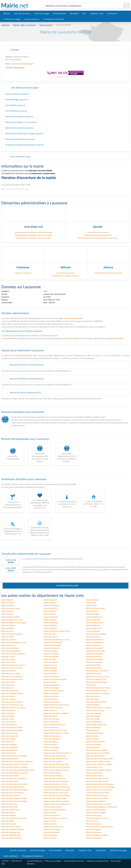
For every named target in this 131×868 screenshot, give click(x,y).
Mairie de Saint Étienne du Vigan (56, 764)
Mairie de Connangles (95, 659)
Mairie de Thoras (93, 821)
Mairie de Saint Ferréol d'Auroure (57, 767)
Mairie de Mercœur (51, 727)
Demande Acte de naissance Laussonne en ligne (33, 232)
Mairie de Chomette (52, 693)
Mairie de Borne (8, 631)
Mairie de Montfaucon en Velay (56, 733)
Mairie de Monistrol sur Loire (55, 730)
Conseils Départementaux (74, 861)
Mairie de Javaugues (52, 685)
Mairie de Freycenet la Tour (12, 679)
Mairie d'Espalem (50, 671)
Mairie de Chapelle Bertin (54, 691)
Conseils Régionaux (35, 861)
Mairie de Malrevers (51, 722)
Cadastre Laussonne (23, 273)
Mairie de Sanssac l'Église (96, 813)
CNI (84, 13)
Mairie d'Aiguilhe (50, 600)
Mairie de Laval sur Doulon (12, 702)
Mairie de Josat (7, 688)
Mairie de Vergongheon (11, 832)
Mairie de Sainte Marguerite (55, 810)
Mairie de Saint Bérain (10, 759)
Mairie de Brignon (93, 705)
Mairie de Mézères (93, 727)
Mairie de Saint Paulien (10, 795)
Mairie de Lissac (8, 719)
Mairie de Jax (91, 685)
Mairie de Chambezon (95, 640)
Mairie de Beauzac (93, 620)
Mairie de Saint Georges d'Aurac (56, 770)
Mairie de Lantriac (51, 699)
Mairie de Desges (50, 668)
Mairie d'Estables (8, 716)
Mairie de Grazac (50, 682)
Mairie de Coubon (51, 662)
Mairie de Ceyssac (51, 637)
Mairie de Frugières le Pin (96, 679)
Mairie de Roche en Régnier (97, 750)
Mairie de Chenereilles (95, 654)
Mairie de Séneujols (94, 815)
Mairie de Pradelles (9, 744)
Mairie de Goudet (8, 682)
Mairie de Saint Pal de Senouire (56, 793)
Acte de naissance (22, 13)
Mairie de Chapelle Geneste (12, 693)
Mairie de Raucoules (52, 747)
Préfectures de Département (97, 861)
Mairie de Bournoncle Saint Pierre (57, 631)
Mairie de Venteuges (52, 829)
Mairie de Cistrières (94, 657)
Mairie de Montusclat (10, 736)
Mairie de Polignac (51, 742)
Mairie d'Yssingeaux (94, 838)
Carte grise (112, 13)
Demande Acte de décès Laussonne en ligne (33, 238)
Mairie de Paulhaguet (52, 739)
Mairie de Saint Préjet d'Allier (55, 798)
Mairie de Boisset (50, 628)
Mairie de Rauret (93, 747)
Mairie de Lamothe (51, 696)
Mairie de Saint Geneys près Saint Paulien (18, 770)
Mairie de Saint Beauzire (96, 756)
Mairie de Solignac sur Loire (97, 818)
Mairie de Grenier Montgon (97, 682)
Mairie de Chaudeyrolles (96, 651)
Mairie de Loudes (93, 719)
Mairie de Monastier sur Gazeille (99, 708)
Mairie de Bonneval (94, 628)
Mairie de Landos (93, 696)
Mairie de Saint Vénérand (96, 801)
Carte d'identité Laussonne (98, 232)
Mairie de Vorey (50, 838)
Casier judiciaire (32, 19)
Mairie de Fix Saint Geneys (12, 676)
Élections (31, 864)
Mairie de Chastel (50, 651)
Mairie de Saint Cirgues (53, 761)
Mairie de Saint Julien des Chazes (14, 784)
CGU (3, 864)
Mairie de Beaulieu (51, 617)
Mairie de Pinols (8, 742)
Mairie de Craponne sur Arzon (13, 665)
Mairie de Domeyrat (94, 668)
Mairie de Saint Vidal (9, 807)
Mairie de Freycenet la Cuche (97, 676)
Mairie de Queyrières (10, 747)
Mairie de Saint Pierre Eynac (97, 795)
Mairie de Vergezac (94, 829)
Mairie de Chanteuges (52, 645)
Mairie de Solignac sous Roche (56, 818)
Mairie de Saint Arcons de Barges (14, 756)
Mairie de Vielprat (51, 835)
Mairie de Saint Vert (9, 804)
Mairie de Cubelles (93, 665)
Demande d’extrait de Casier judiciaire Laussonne (98, 238)
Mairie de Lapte (92, 699)
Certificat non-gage (12, 19)
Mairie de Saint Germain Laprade (14, 773)
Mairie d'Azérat (7, 614)
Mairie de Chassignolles (11, 651)
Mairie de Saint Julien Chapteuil (56, 781)
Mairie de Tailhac (8, 821)
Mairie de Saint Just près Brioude (57, 787)
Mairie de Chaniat (8, 645)
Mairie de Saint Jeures (10, 781)
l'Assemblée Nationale (21, 355)
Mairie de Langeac (9, 699)
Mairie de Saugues (9, 815)
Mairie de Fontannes (52, 676)
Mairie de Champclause (53, 642)
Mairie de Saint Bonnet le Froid (56, 759)
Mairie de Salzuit (50, 813)
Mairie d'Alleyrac (8, 603)
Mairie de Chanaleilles (95, 642)
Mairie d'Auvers (50, 611)
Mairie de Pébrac (93, 739)
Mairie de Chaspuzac (52, 648)
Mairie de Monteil (8, 710)
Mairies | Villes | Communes (24, 25)
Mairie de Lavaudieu (52, 702)
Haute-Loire (47, 318)
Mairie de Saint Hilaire (10, 776)
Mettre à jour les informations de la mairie (15, 189)
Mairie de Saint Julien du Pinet (55, 784)
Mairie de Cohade (8, 659)
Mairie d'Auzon (92, 611)
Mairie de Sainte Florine (11, 810)
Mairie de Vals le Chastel (11, 827)
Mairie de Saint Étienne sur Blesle (14, 767)
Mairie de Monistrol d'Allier (12, 730)
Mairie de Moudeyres (52, 736)
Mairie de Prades (50, 744)
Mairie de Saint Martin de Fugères (15, 790)
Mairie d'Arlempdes (51, 605)
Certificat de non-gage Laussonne (66, 276)
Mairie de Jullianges (51, 688)
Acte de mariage (42, 13)
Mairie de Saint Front (94, 767)
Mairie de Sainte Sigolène (96, 810)
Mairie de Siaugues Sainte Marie (14, 818)
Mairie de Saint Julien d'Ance (97, 781)
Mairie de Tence (50, 821)
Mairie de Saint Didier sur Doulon (14, 764)
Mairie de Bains (50, 614)
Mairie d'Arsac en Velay (11, 608)
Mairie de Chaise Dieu (10, 691)
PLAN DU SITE (16, 861)
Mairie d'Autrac (7, 611)
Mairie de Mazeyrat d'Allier (12, 727)
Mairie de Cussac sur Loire (12, 668)
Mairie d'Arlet (91, 605)
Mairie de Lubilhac (9, 722)
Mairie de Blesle (8, 628)
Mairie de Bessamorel (95, 623)
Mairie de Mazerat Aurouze (54, 725)
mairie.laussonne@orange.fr (23, 64)
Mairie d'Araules (8, 605)
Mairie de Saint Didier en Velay (98, 761)
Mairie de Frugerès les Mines (55, 679)
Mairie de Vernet (8, 713)
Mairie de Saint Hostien (53, 776)
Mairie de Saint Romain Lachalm (56, 801)
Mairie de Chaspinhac (10, 648)
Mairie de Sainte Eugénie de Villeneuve (101, 807)
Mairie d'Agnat (7, 600)
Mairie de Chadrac (93, 637)
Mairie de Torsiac (50, 824)
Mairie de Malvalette (94, 722)
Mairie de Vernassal (51, 832)
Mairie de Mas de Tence (53, 708)
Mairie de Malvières (9, 725)
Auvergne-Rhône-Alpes (73, 318)
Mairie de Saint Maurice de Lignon (57, 790)
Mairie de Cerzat (8, 637)
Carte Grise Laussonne (66, 273)
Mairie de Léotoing (94, 713)
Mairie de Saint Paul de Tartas (98, 793)
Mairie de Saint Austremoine (55, 756)
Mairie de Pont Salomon (96, 742)
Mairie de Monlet (93, 730)
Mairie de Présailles (94, 744)
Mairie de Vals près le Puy (54, 827)
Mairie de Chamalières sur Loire (56, 640)
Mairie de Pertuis (50, 710)
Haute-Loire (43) (46, 25)
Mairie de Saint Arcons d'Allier (98, 753)
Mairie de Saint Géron (52, 773)
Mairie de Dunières (9, 671)
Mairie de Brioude (93, 631)
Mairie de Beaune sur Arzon (12, 620)
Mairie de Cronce (50, 665)
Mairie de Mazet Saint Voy (96, 725)
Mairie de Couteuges (94, 662)
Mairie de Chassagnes (95, 648)
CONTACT (5, 861)
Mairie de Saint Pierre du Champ (56, 795)
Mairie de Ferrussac (94, 673)
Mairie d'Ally (91, 603)
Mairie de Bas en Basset (11, 617)
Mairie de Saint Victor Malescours (57, 804)
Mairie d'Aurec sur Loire (95, 608)
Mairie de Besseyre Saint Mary (98, 688)
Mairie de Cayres (50, 634)
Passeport (74, 13)
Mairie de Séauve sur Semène (98, 693)
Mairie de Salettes (8, 813)
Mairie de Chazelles (51, 654)
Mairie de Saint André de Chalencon (58, 753)
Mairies (7, 13)
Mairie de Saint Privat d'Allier (97, 798)
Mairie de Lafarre (8, 696)
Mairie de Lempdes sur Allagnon (56, 713)
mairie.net (5, 25)
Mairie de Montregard (95, 733)
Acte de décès (59, 13)
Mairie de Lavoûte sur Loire (12, 705)
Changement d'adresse (54, 19)
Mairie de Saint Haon (94, 773)
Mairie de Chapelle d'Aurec (97, 691)
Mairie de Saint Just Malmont (13, 787)
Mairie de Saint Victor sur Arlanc (99, 804)
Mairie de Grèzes (8, 685)
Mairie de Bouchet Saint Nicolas (56, 705)
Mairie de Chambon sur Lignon (14, 708)
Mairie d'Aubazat (50, 608)
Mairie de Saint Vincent (53, 807)
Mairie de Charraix (93, 645)
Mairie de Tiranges (9, 824)
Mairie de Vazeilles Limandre (13, 829)
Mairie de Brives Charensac (12, 634)
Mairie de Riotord (51, 750)
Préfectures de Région (53, 861)
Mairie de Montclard (9, 733)
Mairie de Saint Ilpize (94, 776)
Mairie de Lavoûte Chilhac (96, 702)
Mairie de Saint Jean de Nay (54, 778)
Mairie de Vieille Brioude (11, 835)
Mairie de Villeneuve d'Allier (97, 835)
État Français (116, 861)
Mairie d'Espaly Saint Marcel (97, 671)
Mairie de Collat (50, 659)
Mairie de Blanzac (8, 625)
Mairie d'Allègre (92, 600)
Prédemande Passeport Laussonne (98, 235)
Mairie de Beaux (50, 620)
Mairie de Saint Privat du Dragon (14, 801)
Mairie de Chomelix (51, 657)
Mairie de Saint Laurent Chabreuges (100, 787)
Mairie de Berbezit (51, 623)
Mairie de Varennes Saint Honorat (100, 827)
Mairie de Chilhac (8, 657)
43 (57, 336)
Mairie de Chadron (9, 640)
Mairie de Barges (93, 614)
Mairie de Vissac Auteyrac (11, 838)
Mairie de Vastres (50, 716)
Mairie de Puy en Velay (95, 710)
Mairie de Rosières (9, 753)
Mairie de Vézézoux (94, 832)
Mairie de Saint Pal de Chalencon (99, 790)
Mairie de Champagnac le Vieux (14, 642)
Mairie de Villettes (93, 716)
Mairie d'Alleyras (50, 603)
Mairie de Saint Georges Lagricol (99, 770)
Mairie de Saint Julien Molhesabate (100, 784)
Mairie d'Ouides (92, 736)
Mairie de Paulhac (8, 739)
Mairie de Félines (50, 673)
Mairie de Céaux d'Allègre (96, 634)
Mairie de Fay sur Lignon (11, 673)
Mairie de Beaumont (94, 617)
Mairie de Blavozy (93, 625)
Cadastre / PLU (97, 13)
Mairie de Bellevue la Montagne (14, 623)
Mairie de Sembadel (51, 815)
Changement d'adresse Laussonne (108, 273)
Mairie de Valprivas (94, 824)
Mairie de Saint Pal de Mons (12, 793)
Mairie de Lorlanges (51, 719)
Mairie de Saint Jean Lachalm (97, 778)
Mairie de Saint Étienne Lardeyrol (99, 764)
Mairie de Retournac (9, 750)
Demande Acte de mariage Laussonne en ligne (33, 235)
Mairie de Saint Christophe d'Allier (99, 759)
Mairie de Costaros (9, 662)
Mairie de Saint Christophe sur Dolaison (17, 761)
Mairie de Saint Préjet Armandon (14, 798)
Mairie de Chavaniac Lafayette (13, 654)
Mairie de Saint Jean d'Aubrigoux (14, 778)
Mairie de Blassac (50, 625)
